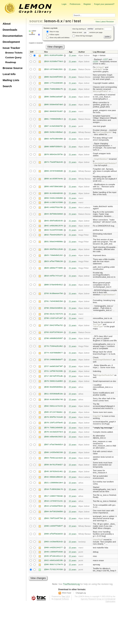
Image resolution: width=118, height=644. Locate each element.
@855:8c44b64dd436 (53, 193)
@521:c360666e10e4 (53, 483)
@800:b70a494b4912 (53, 285)
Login (64, 4)
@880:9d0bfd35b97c (53, 147)
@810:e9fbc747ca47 (53, 276)
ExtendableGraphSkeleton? (105, 163)
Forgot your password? (104, 4)
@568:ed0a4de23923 (53, 437)
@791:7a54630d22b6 (53, 302)
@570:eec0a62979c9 (53, 432)
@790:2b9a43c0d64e (53, 308)
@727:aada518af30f (53, 367)
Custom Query (13, 57)
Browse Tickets (14, 53)
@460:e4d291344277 (53, 548)
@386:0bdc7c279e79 (53, 565)
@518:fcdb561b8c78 (53, 490)
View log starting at (84, 29)
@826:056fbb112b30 (53, 250)
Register (87, 4)
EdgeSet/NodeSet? (105, 376)
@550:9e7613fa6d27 (53, 465)
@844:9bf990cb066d (53, 214)
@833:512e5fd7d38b (53, 230)
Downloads (10, 30)
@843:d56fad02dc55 (53, 221)
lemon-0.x (54, 21)
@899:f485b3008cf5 (53, 89)
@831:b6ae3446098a (53, 242)
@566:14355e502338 (53, 453)
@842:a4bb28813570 (53, 226)
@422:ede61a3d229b (53, 561)
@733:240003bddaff (53, 360)
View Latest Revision (105, 22)
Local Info (9, 74)
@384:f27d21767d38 (53, 570)
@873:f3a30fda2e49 (53, 162)
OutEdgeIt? (98, 69)
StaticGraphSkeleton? (102, 360)
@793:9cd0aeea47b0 (53, 294)
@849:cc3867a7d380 (53, 203)
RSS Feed (67, 594)
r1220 (95, 61)
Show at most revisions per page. (88, 32)
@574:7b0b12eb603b (53, 428)
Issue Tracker (11, 48)
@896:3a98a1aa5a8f (53, 97)
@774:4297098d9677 (53, 353)
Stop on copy (53, 32)
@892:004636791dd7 (53, 111)
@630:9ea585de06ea (53, 388)
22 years (73, 360)
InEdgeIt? (100, 67)
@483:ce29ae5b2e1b (53, 542)
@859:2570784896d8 (53, 171)
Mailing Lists (11, 80)
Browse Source (13, 68)
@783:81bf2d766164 (53, 333)
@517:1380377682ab (53, 497)
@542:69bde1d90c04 (53, 478)
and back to (104, 29)
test (77, 21)
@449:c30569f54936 (53, 553)
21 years (73, 56)
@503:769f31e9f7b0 (53, 519)
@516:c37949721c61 (53, 502)
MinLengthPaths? (101, 91)
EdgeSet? (97, 417)
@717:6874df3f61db (53, 377)
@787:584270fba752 (53, 326)
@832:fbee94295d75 (53, 235)
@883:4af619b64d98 (53, 139)
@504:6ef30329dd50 (53, 512)
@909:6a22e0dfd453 (53, 77)
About (7, 24)
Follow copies (53, 35)
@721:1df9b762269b (53, 372)
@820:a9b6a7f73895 (53, 268)
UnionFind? (98, 540)
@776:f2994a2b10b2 (53, 347)
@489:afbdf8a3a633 (53, 535)
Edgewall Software (61, 600)
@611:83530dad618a (53, 394)
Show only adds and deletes (58, 38)
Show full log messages (83, 36)
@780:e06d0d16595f (53, 339)
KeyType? (98, 325)
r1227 (106, 59)
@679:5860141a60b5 (53, 382)
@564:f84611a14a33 (53, 459)
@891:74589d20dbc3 (53, 119)
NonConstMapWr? (104, 132)
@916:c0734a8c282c (53, 69)
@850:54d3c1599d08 (53, 198)
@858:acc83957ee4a (53, 179)
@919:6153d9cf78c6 (53, 61)
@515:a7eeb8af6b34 (53, 507)
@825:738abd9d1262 (53, 256)
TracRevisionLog (71, 585)
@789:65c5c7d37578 (53, 314)
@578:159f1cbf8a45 (53, 423)
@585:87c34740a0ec (53, 413)
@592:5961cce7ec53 (53, 407)
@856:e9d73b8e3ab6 (53, 187)
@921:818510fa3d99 (53, 56)
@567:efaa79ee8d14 (53, 445)
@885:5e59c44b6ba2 (53, 132)
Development (11, 42)
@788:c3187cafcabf (53, 319)
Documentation (13, 36)
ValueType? (98, 327)
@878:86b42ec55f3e (53, 154)
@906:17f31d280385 (53, 83)
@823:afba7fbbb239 (53, 262)
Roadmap (11, 62)
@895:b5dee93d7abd (53, 105)
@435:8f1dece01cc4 (53, 557)
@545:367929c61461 (53, 472)
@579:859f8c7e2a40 (53, 418)
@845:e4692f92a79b (53, 208)
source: (36, 21)
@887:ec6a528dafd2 (53, 126)
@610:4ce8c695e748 (53, 400)
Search (7, 86)
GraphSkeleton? (101, 159)
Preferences (75, 4)
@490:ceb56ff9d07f (53, 527)
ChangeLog (81, 594)
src (68, 21)
